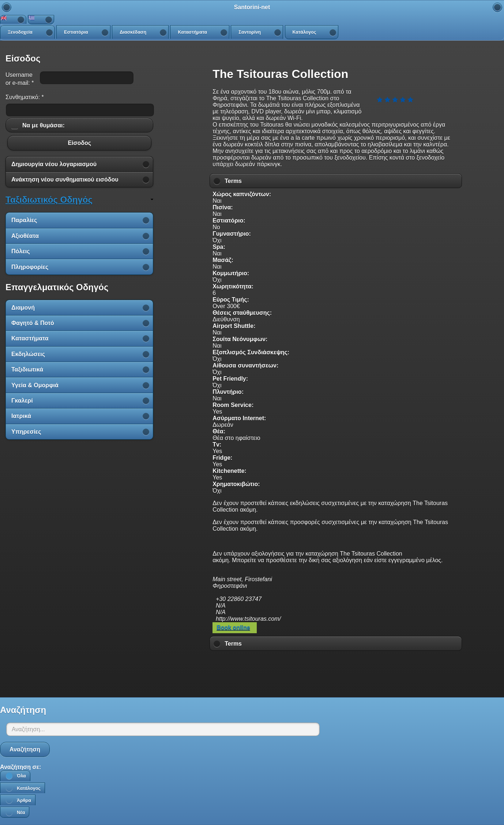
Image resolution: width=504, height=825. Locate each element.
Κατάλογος (304, 32)
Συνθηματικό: (25, 97)
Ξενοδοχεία (20, 32)
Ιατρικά (21, 416)
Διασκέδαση (133, 32)
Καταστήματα (192, 32)
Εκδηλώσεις (28, 354)
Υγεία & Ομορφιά (35, 385)
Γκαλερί (22, 401)
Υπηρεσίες (26, 432)
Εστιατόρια (76, 32)
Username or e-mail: (20, 79)
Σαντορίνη (250, 32)
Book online (233, 628)
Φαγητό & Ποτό (33, 323)
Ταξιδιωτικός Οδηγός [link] (49, 200)
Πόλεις (21, 251)
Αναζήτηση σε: (20, 767)
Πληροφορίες (30, 267)
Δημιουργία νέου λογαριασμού (54, 164)
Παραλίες (24, 220)
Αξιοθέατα (25, 236)
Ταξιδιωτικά (27, 369)
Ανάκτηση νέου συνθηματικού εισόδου (65, 180)
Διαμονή (23, 308)
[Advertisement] (336, 672)
